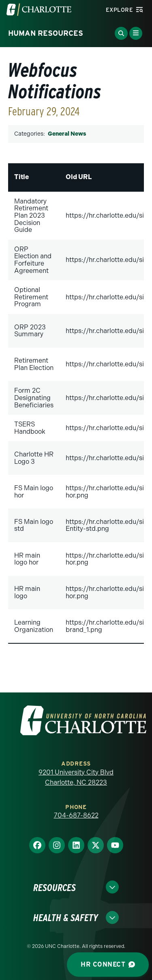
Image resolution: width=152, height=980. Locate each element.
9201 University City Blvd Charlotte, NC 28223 (76, 778)
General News (67, 134)
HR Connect (108, 964)
